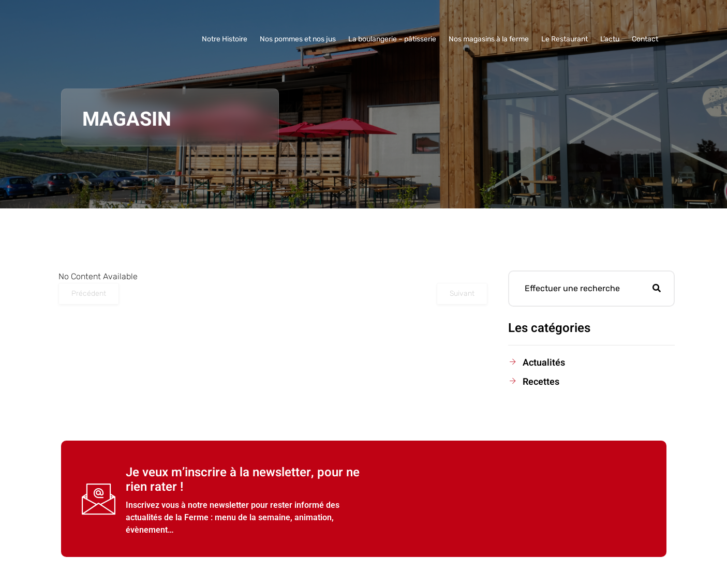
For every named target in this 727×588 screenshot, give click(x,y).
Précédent (89, 293)
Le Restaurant (565, 39)
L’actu (610, 39)
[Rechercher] (657, 289)
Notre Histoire (225, 39)
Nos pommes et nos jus (298, 39)
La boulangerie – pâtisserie (392, 39)
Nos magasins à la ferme (489, 39)
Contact (645, 39)
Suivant (462, 293)
